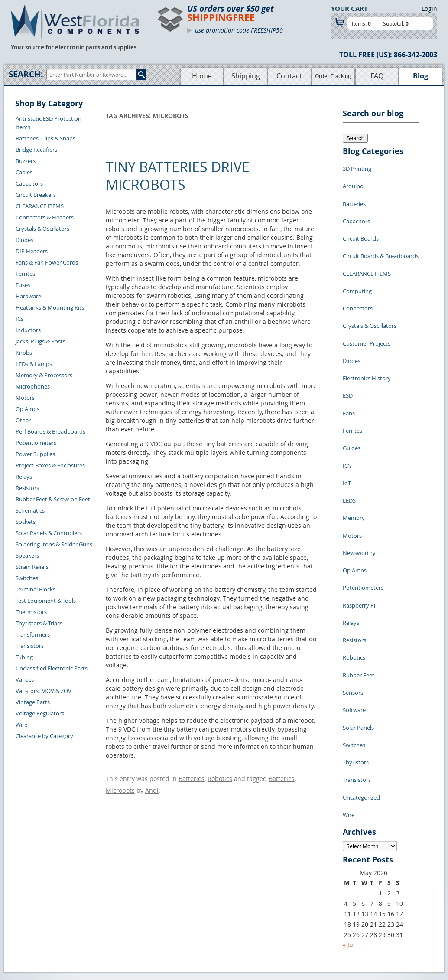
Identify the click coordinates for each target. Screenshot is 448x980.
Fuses (23, 285)
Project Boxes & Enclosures (50, 465)
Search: (26, 74)
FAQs (175, 910)
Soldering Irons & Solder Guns (54, 544)
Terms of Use (240, 900)
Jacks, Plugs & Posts (41, 341)
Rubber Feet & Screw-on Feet (53, 499)
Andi (152, 786)
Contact (289, 76)
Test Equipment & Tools (46, 601)
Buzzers (26, 161)
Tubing (24, 657)
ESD (348, 336)
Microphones (33, 386)
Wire (21, 725)
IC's (347, 388)
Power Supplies (35, 454)
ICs (19, 319)
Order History (105, 910)
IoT (347, 401)
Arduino (353, 180)
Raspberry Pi (359, 492)
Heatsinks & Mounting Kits (50, 307)
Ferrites (25, 274)
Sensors (353, 557)
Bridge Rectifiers (36, 150)
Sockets (26, 522)
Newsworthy (359, 453)
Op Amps (28, 409)
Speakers (27, 555)
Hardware (28, 296)
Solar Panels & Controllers (49, 533)
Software (354, 570)
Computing (357, 258)
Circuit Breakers (36, 195)
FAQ (377, 76)
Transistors (30, 646)
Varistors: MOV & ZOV (44, 691)
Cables (24, 172)
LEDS (349, 414)
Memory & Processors (44, 375)
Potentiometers (36, 443)
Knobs (24, 353)
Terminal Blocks (36, 589)
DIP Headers (32, 251)
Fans (349, 349)
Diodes (24, 240)
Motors (25, 398)
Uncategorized (361, 635)
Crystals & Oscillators (42, 229)
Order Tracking (333, 76)
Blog (420, 76)
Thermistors (31, 612)
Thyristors (356, 609)
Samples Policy (243, 880)
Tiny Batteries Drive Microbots (178, 176)
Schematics (30, 510)
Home (202, 76)
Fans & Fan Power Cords (47, 262)
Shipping (246, 76)
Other (23, 420)
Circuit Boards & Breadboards (381, 232)
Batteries (192, 777)
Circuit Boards (361, 219)
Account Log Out (109, 920)
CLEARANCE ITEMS (40, 206)
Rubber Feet (359, 544)
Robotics (220, 777)
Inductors (28, 330)
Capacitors (29, 183)
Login (429, 8)
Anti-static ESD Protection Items (49, 123)
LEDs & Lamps (34, 364)
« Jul (349, 776)
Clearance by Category (44, 736)
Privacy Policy (242, 890)
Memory (354, 427)
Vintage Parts (33, 702)
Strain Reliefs (32, 567)
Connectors (358, 271)
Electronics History (367, 323)
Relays (24, 477)
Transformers (33, 634)
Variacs (25, 679)
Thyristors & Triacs (39, 623)
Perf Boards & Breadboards (50, 431)
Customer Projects (367, 297)
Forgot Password (109, 930)
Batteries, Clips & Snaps (45, 138)
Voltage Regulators (40, 713)
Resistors (27, 488)
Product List (184, 900)
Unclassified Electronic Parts (52, 668)
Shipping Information (115, 900)
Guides (352, 375)
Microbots (120, 786)
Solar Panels (358, 583)
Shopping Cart (187, 890)
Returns (98, 890)
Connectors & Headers (45, 217)
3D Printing (357, 167)
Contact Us (102, 880)
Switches (27, 578)
